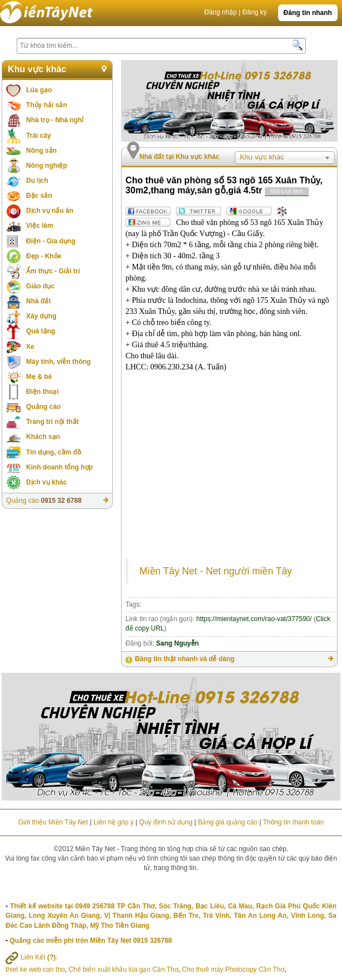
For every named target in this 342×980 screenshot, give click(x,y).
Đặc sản (39, 196)
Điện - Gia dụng (51, 241)
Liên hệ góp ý (113, 822)
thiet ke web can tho (35, 969)
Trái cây (39, 136)
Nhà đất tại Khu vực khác (179, 157)
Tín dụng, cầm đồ (54, 452)
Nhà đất (38, 301)
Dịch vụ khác (46, 482)
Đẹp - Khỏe (44, 256)
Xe (30, 347)
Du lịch (37, 181)
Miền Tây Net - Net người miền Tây (216, 571)
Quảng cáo (43, 407)
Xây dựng (41, 316)
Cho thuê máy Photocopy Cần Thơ (233, 969)
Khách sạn (43, 437)
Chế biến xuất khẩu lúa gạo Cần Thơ (123, 969)
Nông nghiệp (47, 166)
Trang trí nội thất (52, 422)
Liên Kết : (32, 957)
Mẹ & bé (39, 377)
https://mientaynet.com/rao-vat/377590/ (254, 619)
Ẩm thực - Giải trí (53, 271)
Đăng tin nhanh (308, 13)
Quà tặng (41, 331)
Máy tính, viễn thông (58, 362)
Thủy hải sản (47, 105)
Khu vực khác (37, 69)
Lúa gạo (39, 90)
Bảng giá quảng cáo (227, 822)
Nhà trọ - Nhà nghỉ (55, 120)
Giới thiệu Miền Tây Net (53, 822)
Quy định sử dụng (166, 822)
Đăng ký (255, 12)
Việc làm (40, 226)
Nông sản (41, 151)
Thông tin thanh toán (293, 822)
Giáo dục (40, 286)
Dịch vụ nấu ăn (50, 211)
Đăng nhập (221, 12)
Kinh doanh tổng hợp (59, 467)
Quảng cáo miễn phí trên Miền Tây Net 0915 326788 (90, 941)
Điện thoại (42, 392)
